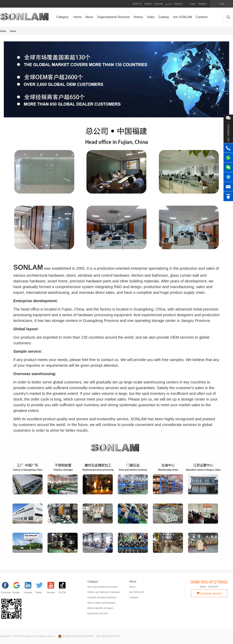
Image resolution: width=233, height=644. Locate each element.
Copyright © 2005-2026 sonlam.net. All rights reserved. (28, 636)
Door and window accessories (103, 587)
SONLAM (24, 18)
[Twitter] (41, 589)
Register (202, 4)
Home (3, 31)
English (148, 4)
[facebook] (7, 589)
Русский (159, 4)
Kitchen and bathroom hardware (104, 592)
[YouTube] (52, 589)
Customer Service (209, 593)
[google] (18, 589)
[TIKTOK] (64, 589)
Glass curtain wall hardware (101, 603)
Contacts (134, 597)
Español (178, 4)
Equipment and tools (98, 613)
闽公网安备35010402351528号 (76, 636)
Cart (222, 4)
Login (193, 4)
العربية (168, 4)
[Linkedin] (29, 589)
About (13, 31)
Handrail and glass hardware (102, 597)
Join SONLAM (136, 592)
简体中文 (137, 4)
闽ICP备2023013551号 (108, 636)
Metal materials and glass (100, 608)
